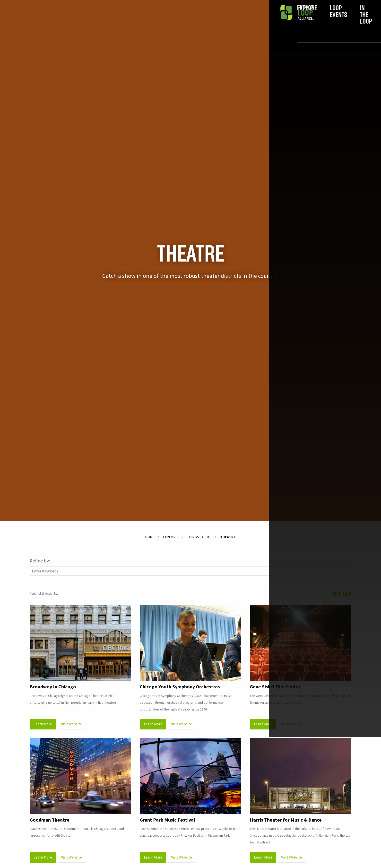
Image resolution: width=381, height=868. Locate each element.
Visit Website (71, 724)
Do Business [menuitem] (234, 19)
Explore (170, 537)
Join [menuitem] (275, 19)
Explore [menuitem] (109, 19)
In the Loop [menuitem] (192, 19)
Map (338, 594)
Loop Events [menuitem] (150, 19)
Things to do (199, 537)
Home (150, 537)
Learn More (43, 724)
